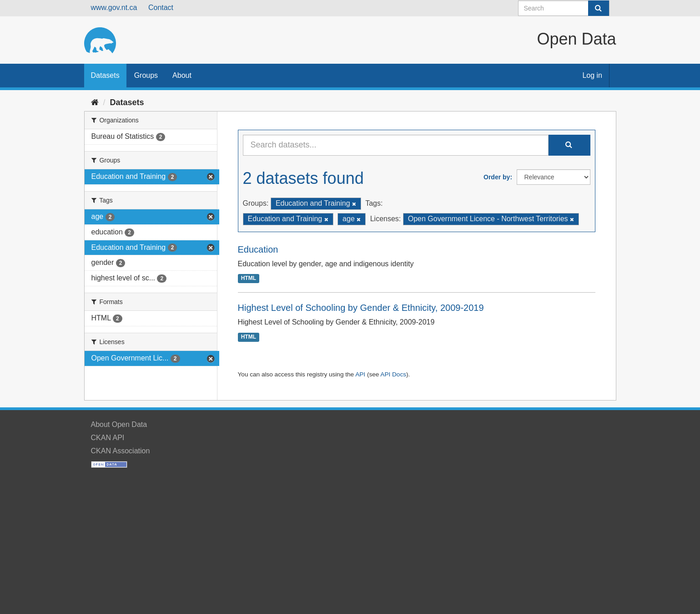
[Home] (95, 102)
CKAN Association (121, 451)
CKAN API (108, 438)
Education (258, 249)
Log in (592, 75)
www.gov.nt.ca (114, 8)
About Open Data (119, 424)
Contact (161, 8)
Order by (497, 177)
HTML (249, 279)
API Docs (393, 374)
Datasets (105, 75)
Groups (146, 75)
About (182, 75)
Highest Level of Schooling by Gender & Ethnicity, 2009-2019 (361, 308)
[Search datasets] (564, 8)
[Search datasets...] (396, 145)
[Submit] (599, 8)
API (360, 374)
